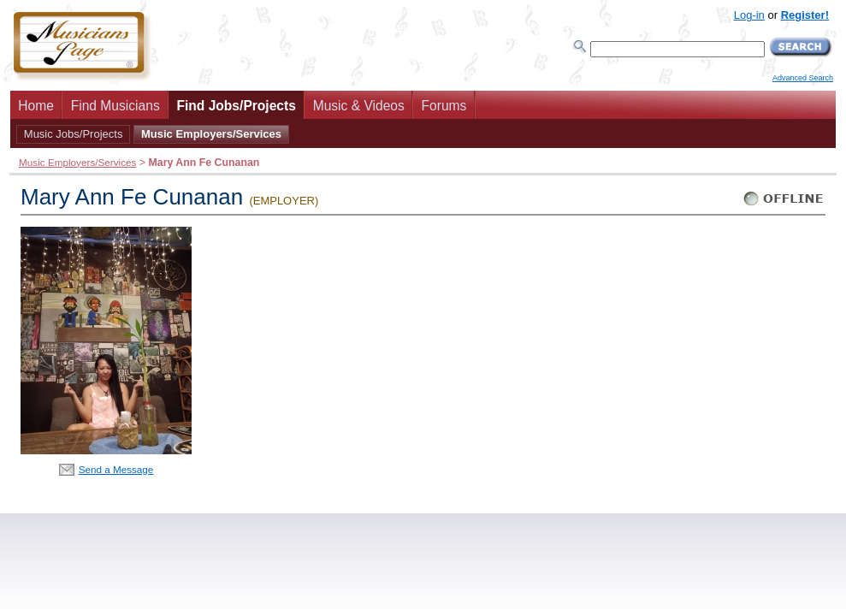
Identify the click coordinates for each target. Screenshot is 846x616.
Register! (805, 15)
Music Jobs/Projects (74, 134)
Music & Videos (359, 106)
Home (36, 106)
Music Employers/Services (211, 134)
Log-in (749, 15)
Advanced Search (803, 78)
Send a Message (116, 469)
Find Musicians (115, 106)
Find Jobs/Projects (236, 106)
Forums (444, 106)
